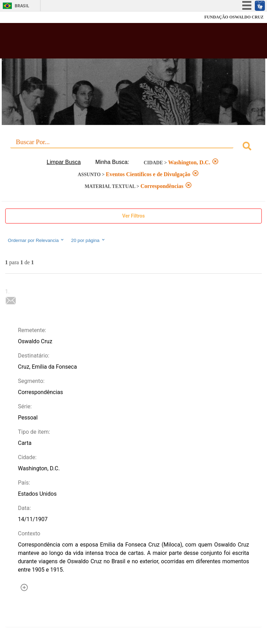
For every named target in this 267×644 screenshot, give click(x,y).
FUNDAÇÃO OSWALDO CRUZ (234, 17)
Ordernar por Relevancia (36, 240)
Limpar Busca (64, 162)
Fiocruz (21, 17)
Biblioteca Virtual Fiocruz (110, 43)
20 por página (88, 240)
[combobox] (134, 147)
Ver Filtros (133, 216)
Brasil (22, 6)
